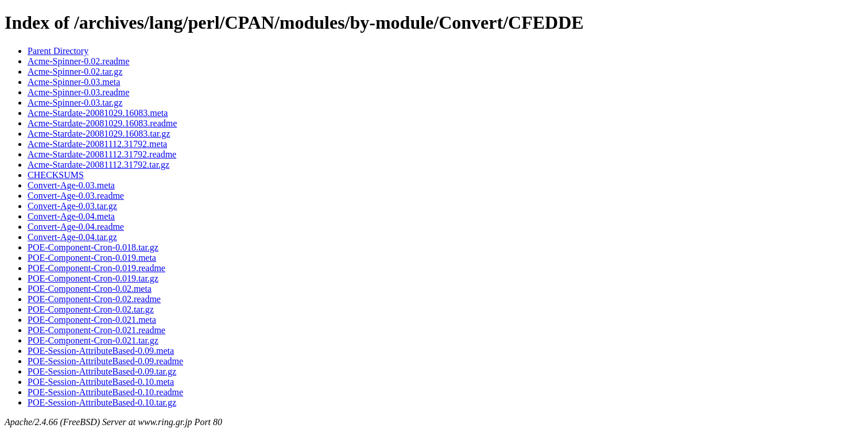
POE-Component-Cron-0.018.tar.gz (93, 247)
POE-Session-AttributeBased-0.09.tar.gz (102, 371)
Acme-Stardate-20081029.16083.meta (98, 113)
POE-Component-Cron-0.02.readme (94, 299)
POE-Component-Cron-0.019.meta (92, 258)
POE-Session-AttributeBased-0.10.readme (105, 392)
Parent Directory (58, 51)
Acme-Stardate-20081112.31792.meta (97, 144)
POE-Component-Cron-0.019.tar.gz (93, 278)
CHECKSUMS (56, 175)
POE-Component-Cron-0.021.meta (92, 320)
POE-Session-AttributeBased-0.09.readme (105, 361)
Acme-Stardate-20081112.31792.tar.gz (98, 165)
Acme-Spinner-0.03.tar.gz (75, 103)
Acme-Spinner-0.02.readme (78, 61)
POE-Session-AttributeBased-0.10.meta (101, 382)
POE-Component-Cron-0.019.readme (96, 268)
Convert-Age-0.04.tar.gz (72, 237)
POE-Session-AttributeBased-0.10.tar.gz (102, 402)
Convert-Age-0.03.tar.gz (72, 206)
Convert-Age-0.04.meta (71, 216)
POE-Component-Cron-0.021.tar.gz (93, 340)
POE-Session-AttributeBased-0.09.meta (101, 351)
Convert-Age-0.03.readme (76, 196)
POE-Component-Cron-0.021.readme (96, 330)
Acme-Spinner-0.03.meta (74, 82)
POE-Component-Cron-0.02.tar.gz (91, 309)
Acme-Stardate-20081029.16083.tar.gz (99, 134)
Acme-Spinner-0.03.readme (78, 92)
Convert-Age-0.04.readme (76, 227)
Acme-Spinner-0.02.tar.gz (75, 72)
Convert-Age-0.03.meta (71, 185)
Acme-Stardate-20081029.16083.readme (102, 123)
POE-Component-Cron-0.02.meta (90, 289)
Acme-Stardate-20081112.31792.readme (102, 154)
